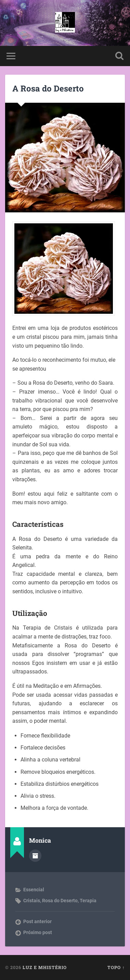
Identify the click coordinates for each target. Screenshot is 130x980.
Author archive (35, 856)
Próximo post (38, 932)
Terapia (88, 901)
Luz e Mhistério (45, 967)
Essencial (34, 890)
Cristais (32, 901)
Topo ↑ (116, 967)
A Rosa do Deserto (48, 88)
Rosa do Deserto (60, 901)
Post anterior (37, 921)
